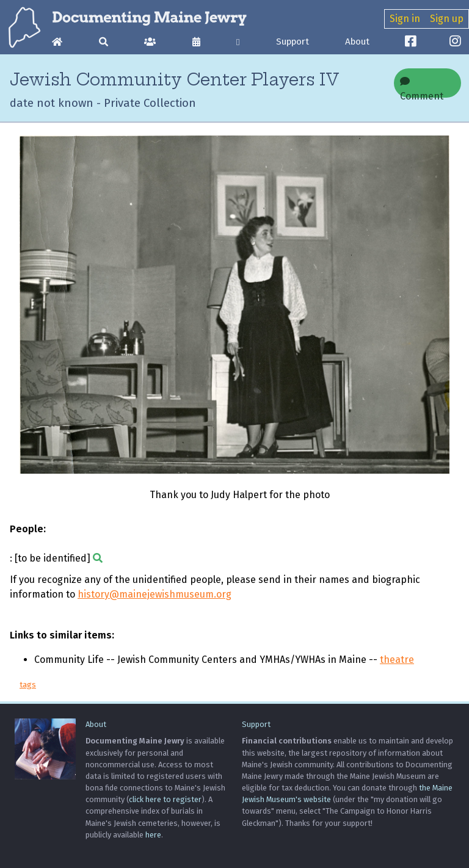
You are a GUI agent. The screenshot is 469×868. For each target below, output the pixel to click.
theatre (397, 660)
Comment (422, 87)
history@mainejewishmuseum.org (155, 594)
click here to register (165, 799)
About (357, 42)
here (153, 835)
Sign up (447, 19)
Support (293, 42)
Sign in (405, 19)
